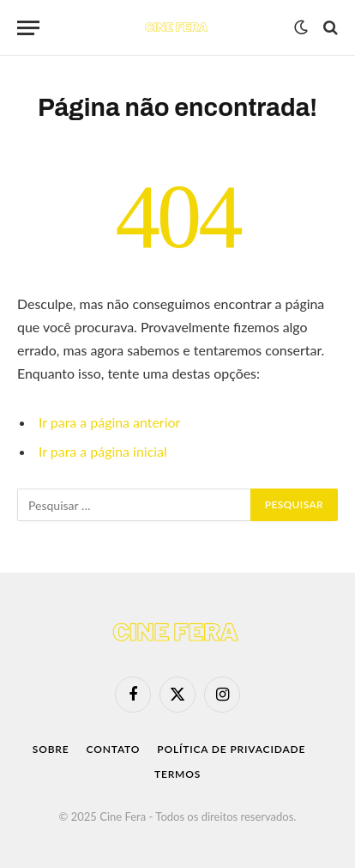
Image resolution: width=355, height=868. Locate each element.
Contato (114, 749)
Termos (177, 774)
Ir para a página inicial (103, 451)
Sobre (51, 749)
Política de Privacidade (231, 749)
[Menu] (28, 28)
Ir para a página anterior (109, 422)
